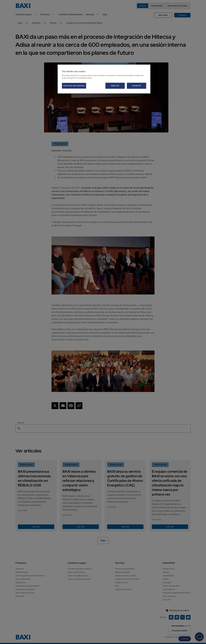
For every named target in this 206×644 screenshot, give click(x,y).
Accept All (137, 86)
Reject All (115, 86)
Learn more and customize (74, 86)
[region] (104, 79)
